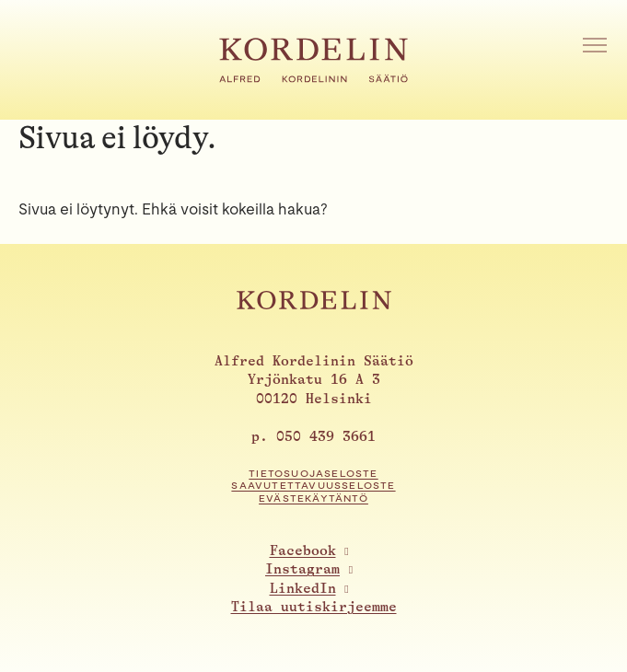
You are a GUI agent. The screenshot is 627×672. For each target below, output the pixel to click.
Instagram (302, 569)
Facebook (303, 551)
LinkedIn (303, 589)
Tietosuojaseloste (313, 474)
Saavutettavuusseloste (313, 486)
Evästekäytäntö (313, 498)
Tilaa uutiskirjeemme (314, 607)
